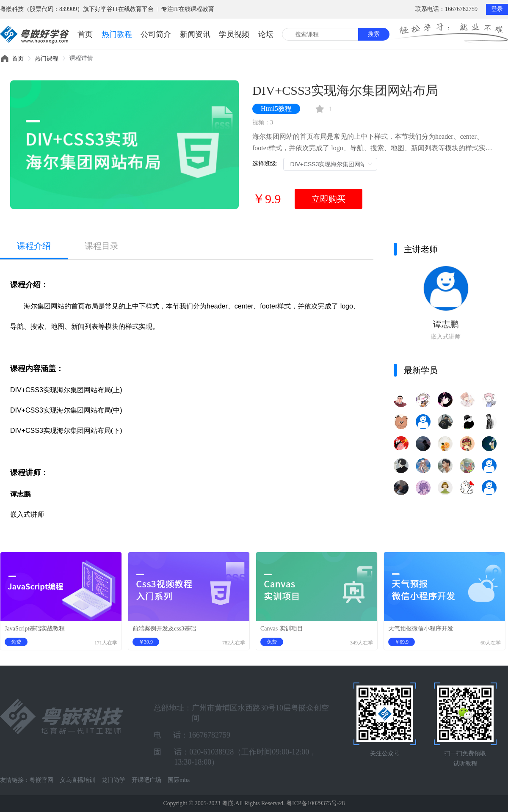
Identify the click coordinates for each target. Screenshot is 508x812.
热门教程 (117, 34)
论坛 (266, 34)
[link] (18, 59)
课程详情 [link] (81, 58)
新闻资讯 (195, 34)
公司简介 (156, 34)
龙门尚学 (113, 780)
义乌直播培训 (77, 780)
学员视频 (234, 34)
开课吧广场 (146, 780)
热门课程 (47, 59)
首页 (85, 34)
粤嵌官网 (41, 780)
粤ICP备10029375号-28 (315, 803)
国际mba (179, 780)
